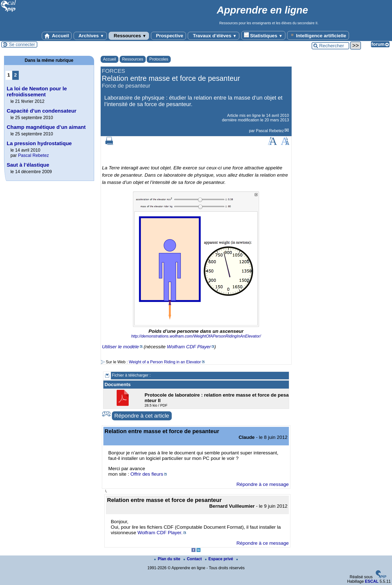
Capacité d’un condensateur (42, 111)
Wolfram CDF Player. (160, 533)
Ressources (129, 36)
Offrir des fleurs (147, 474)
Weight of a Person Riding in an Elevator (165, 362)
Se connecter (22, 45)
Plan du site (168, 559)
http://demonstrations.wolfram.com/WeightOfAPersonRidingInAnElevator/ (196, 336)
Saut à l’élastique (28, 165)
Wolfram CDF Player (189, 347)
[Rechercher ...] (330, 46)
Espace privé (220, 559)
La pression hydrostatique (39, 143)
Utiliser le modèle (121, 347)
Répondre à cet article (142, 416)
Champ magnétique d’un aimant (46, 127)
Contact (193, 559)
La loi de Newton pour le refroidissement (37, 91)
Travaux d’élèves (214, 36)
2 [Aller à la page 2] (15, 75)
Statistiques (263, 35)
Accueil (57, 36)
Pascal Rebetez (270, 131)
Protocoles (159, 59)
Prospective (168, 36)
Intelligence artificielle (318, 35)
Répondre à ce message (262, 484)
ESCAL (372, 581)
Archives (90, 36)
